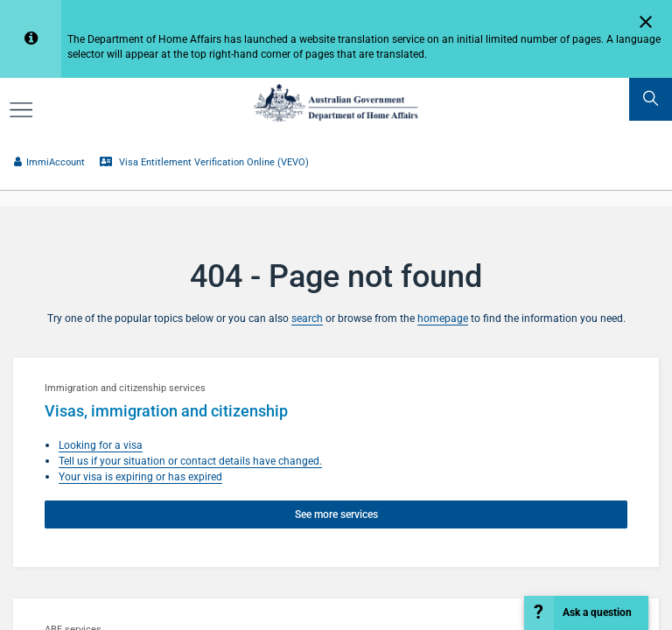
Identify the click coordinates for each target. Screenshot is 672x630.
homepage (443, 318)
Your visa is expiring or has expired (140, 476)
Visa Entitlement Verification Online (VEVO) (204, 162)
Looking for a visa (101, 445)
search (307, 318)
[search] (651, 99)
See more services (336, 514)
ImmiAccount (49, 162)
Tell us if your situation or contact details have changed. (190, 461)
